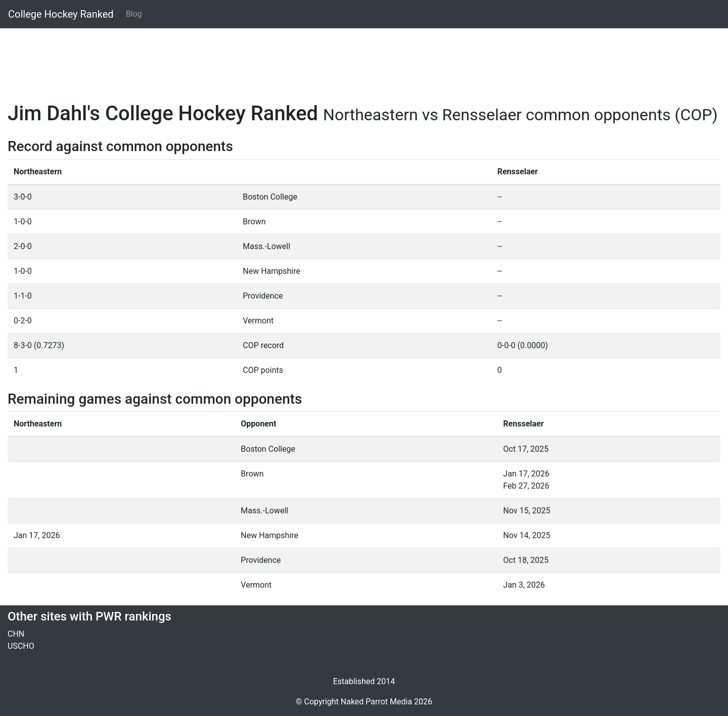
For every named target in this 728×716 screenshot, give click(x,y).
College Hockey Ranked (61, 14)
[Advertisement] (311, 59)
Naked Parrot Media (376, 702)
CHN (16, 634)
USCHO (21, 646)
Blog (134, 14)
